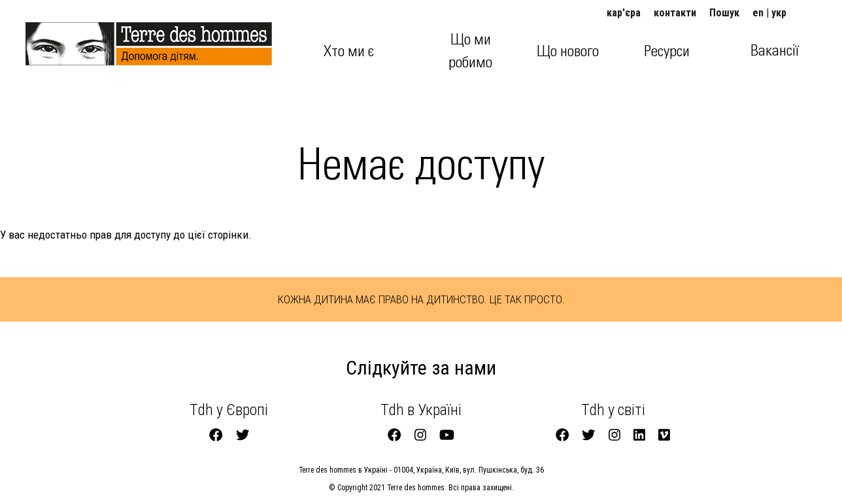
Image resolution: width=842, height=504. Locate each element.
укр (779, 13)
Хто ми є (349, 52)
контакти (675, 13)
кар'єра (624, 13)
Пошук (724, 13)
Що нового (568, 52)
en (758, 13)
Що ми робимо (470, 51)
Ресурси (667, 52)
